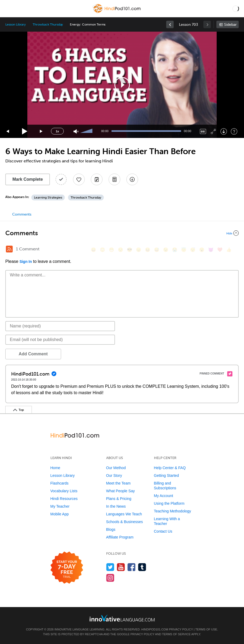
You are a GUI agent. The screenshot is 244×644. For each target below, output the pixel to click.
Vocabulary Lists (64, 491)
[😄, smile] (93, 250)
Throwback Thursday (48, 24)
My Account (164, 496)
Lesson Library (16, 24)
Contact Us (163, 531)
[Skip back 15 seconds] (8, 131)
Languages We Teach (124, 514)
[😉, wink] (166, 250)
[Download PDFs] (114, 179)
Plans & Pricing (119, 499)
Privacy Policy (181, 629)
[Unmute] (76, 131)
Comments (22, 214)
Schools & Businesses (125, 522)
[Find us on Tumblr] (142, 567)
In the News (116, 506)
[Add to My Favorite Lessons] (79, 179)
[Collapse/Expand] (122, 233)
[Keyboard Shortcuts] (234, 131)
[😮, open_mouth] (202, 250)
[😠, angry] (139, 250)
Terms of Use (206, 629)
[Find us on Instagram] (110, 578)
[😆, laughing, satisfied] (148, 250)
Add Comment (33, 354)
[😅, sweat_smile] (157, 250)
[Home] (117, 12)
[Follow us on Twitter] (110, 567)
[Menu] (8, 9)
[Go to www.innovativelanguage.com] (122, 618)
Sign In (26, 262)
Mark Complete (28, 179)
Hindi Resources (64, 499)
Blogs (111, 529)
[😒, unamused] (121, 250)
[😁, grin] (112, 250)
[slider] (87, 131)
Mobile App (60, 514)
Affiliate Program (120, 537)
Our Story (114, 475)
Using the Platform (169, 503)
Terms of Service (176, 634)
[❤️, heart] (220, 250)
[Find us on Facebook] (132, 567)
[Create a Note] (97, 179)
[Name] (60, 326)
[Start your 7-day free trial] (67, 568)
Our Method (116, 468)
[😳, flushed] (102, 250)
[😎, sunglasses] (130, 250)
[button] (236, 9)
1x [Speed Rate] (57, 131)
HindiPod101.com (155, 629)
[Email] (60, 340)
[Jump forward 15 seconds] (41, 131)
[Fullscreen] (213, 131)
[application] (122, 85)
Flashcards (59, 483)
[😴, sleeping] (193, 250)
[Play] (25, 131)
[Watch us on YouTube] (121, 567)
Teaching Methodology (173, 511)
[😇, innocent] (184, 250)
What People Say (121, 491)
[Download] (224, 131)
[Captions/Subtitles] (203, 131)
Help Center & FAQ (170, 468)
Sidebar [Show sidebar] (230, 25)
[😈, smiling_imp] (211, 250)
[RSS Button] (9, 249)
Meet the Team (118, 483)
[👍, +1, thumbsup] (229, 250)
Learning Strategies (48, 197)
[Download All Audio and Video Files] (132, 179)
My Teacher (60, 506)
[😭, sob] (175, 250)
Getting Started (166, 475)
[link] (170, 24)
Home (55, 468)
